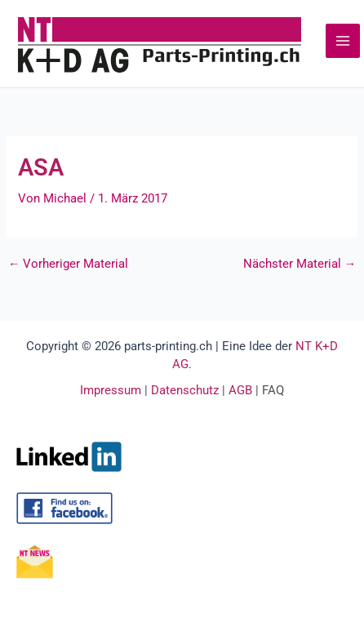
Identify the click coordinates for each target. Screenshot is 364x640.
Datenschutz (185, 390)
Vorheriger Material (69, 264)
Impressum (111, 390)
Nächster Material (300, 264)
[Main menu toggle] (343, 41)
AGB (240, 390)
